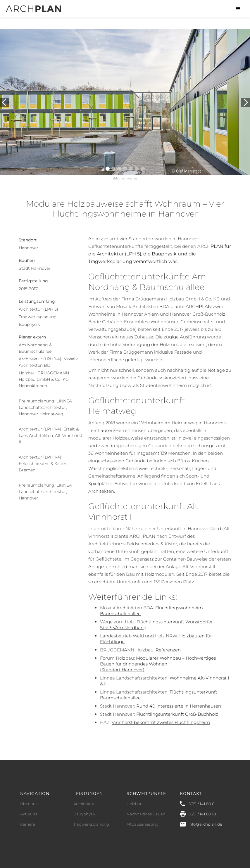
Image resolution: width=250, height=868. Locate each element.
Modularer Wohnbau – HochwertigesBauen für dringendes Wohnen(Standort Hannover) (158, 664)
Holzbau (135, 804)
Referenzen (168, 650)
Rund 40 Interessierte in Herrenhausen (179, 706)
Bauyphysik (85, 814)
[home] (33, 6)
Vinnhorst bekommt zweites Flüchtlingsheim (161, 722)
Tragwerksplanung (91, 824)
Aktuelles (29, 814)
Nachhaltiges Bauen (146, 814)
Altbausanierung (143, 824)
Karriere (28, 824)
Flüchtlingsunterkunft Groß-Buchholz (177, 714)
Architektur (84, 804)
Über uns (29, 804)
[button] (238, 9)
